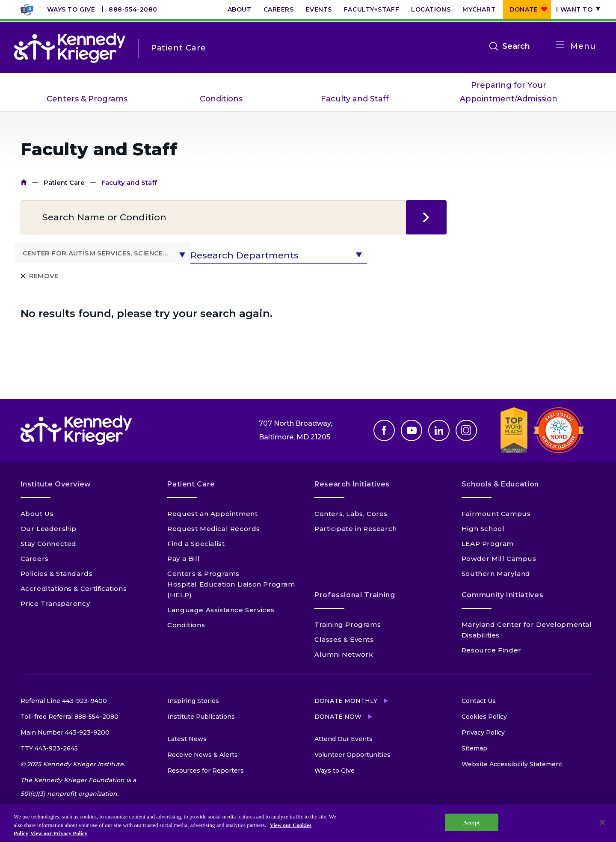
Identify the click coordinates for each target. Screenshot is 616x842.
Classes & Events (344, 639)
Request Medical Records (214, 529)
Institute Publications (201, 717)
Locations (431, 9)
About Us (37, 514)
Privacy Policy (483, 732)
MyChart (479, 9)
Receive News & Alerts (203, 755)
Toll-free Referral (70, 717)
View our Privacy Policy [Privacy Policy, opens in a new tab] (59, 833)
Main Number (65, 732)
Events (318, 9)
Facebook (384, 430)
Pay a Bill (184, 559)
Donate (524, 9)
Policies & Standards (57, 574)
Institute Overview (56, 484)
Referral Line (64, 701)
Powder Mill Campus (499, 559)
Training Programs (348, 624)
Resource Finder (492, 650)
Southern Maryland (496, 574)
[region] (308, 823)
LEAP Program (488, 544)
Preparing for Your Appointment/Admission (509, 92)
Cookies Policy (484, 717)
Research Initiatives (352, 484)
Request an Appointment (212, 514)
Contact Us (479, 701)
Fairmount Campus (496, 514)
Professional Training (355, 595)
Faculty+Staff (372, 9)
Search (516, 46)
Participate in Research (356, 529)
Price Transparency (55, 603)
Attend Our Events (344, 739)
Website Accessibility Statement (512, 764)
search (426, 217)
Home (24, 182)
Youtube (412, 430)
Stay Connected (49, 544)
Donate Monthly (346, 701)
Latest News (187, 739)
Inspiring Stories (193, 701)
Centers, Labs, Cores (351, 514)
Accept (472, 822)
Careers (279, 9)
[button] (102, 252)
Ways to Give (71, 9)
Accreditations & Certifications (74, 589)
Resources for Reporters (206, 771)
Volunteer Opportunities (352, 755)
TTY (49, 748)
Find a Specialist (196, 544)
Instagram (466, 430)
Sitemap (474, 748)
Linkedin (439, 430)
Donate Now (338, 717)
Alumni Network (344, 654)
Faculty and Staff (355, 99)
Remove (44, 276)
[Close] (602, 822)
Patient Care (64, 182)
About (240, 9)
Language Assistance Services (221, 610)
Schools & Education (500, 484)
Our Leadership (49, 529)
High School (483, 529)
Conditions (221, 99)
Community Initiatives (502, 595)
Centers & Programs (87, 99)
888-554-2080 (133, 9)
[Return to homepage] (70, 48)
